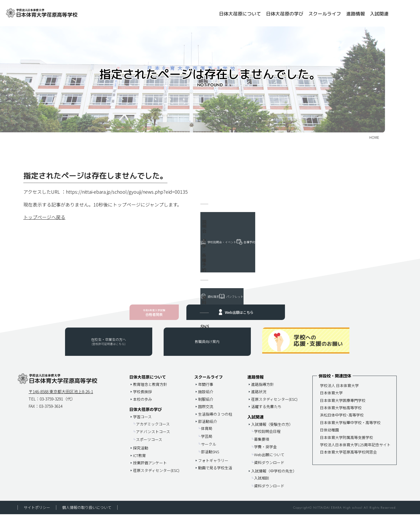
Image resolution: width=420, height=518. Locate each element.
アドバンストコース (153, 436)
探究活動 (141, 452)
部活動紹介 (208, 425)
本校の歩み (142, 403)
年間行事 (206, 388)
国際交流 (206, 410)
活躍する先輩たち (266, 410)
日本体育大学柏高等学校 (341, 411)
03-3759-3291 (51, 402)
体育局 (207, 432)
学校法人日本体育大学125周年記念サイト (355, 448)
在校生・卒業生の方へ (108, 346)
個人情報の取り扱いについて (87, 512)
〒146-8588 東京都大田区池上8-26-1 (61, 395)
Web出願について (269, 458)
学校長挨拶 (142, 396)
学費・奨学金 (265, 451)
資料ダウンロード (269, 466)
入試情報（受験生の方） (272, 428)
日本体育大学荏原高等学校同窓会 (348, 456)
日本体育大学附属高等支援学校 (346, 441)
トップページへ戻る (44, 217)
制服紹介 (206, 403)
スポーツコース (149, 443)
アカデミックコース (153, 428)
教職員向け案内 (207, 346)
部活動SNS (210, 455)
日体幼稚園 (329, 434)
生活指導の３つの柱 (215, 418)
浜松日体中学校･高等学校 (342, 419)
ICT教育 (139, 459)
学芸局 (207, 440)
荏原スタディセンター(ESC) (156, 474)
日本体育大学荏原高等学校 (54, 13)
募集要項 (262, 443)
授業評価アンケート (150, 467)
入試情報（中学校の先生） (274, 475)
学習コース (142, 421)
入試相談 (262, 482)
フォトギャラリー (213, 464)
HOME (209, 11)
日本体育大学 (331, 397)
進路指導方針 (262, 388)
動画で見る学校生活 (215, 471)
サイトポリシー (37, 512)
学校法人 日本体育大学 (339, 389)
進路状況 (259, 396)
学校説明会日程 (267, 435)
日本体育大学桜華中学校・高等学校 (350, 426)
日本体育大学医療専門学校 (343, 404)
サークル (209, 448)
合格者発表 (154, 315)
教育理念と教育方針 (150, 388)
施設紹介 (206, 396)
